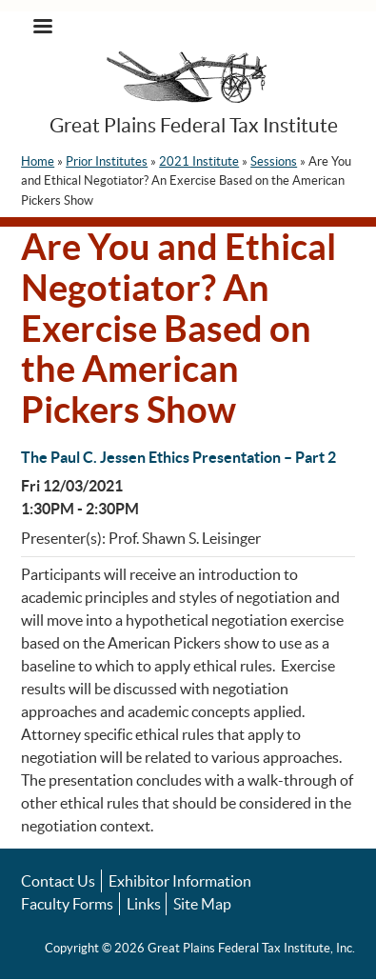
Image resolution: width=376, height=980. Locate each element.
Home (38, 161)
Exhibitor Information (180, 881)
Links (144, 904)
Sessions (274, 161)
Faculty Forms (67, 904)
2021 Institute (199, 161)
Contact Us (58, 881)
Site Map (202, 904)
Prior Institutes (107, 161)
